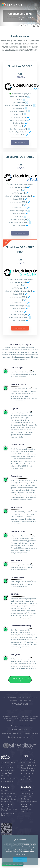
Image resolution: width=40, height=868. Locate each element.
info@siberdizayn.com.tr (20, 726)
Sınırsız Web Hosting (28, 760)
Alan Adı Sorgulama (8, 762)
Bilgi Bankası (25, 799)
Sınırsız (30, 189)
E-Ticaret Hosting (27, 774)
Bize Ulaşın (25, 812)
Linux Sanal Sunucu (8, 794)
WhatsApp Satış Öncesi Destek (20, 684)
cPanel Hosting (26, 776)
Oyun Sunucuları (7, 802)
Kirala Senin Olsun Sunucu (7, 814)
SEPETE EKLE (20, 147)
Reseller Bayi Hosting (28, 768)
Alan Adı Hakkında (7, 781)
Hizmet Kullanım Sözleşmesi (26, 805)
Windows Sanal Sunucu (9, 796)
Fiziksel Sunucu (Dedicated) (6, 805)
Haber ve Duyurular (27, 794)
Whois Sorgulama (7, 776)
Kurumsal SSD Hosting (29, 765)
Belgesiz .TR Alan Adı (8, 779)
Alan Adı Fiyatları (7, 770)
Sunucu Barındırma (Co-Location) (9, 810)
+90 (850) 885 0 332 (20, 730)
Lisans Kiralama (19, 17)
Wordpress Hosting (27, 771)
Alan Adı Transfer (7, 768)
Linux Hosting (25, 779)
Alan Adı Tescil (6, 765)
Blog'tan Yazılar (26, 796)
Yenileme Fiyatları (7, 773)
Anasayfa (10, 17)
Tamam (20, 859)
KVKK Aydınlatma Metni (29, 802)
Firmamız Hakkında (27, 791)
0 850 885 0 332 (20, 704)
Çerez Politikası (26, 809)
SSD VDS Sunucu (7, 791)
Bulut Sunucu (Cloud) (8, 799)
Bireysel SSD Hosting (28, 763)
